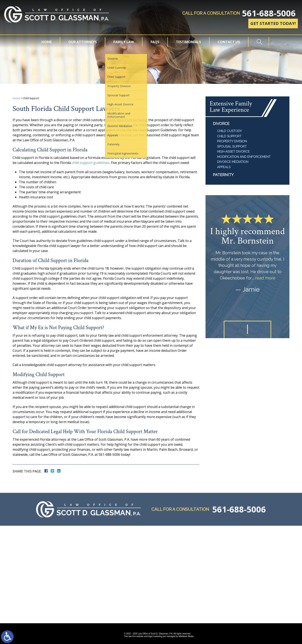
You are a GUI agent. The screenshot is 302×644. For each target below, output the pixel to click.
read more (265, 278)
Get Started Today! (273, 23)
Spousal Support (232, 147)
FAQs (155, 42)
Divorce (221, 124)
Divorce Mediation (233, 162)
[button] (236, 329)
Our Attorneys (83, 42)
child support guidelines (91, 163)
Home (47, 42)
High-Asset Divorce (233, 152)
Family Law (124, 42)
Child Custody (229, 131)
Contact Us (229, 42)
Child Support (229, 136)
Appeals (224, 167)
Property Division (232, 141)
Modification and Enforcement (244, 157)
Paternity (223, 175)
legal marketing (155, 636)
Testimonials (188, 42)
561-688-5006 (269, 13)
